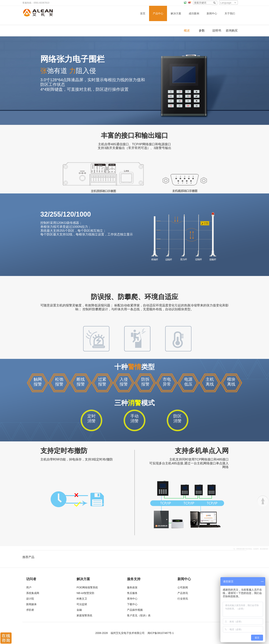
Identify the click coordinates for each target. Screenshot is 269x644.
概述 (187, 31)
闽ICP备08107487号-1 (161, 633)
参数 (202, 31)
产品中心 (158, 13)
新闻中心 (212, 13)
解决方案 (176, 13)
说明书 (217, 31)
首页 (143, 13)
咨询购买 (232, 31)
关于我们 (230, 13)
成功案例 (194, 13)
